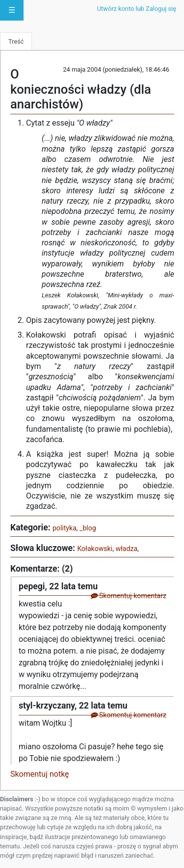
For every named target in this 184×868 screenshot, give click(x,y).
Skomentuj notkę (40, 774)
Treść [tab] (16, 41)
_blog (88, 528)
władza (126, 549)
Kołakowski (95, 549)
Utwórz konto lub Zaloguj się (137, 9)
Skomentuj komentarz (128, 596)
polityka (65, 528)
